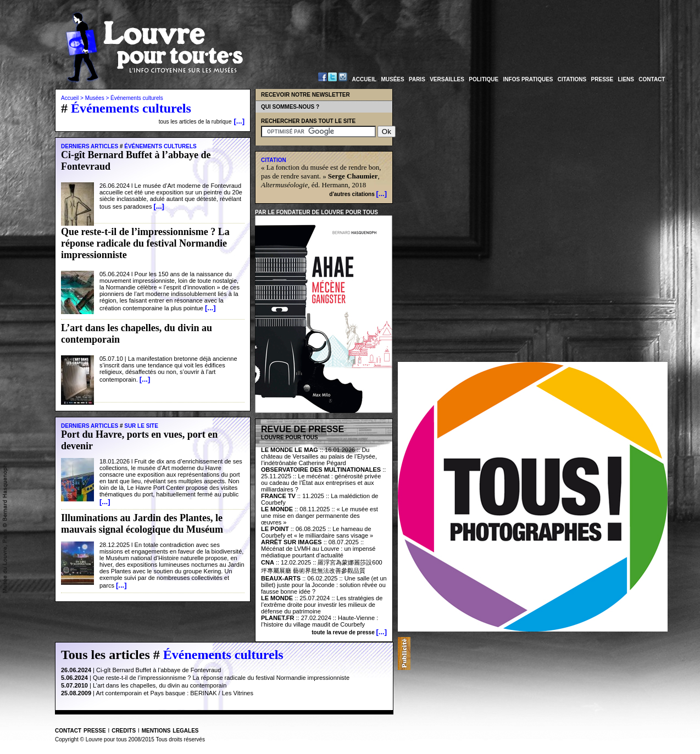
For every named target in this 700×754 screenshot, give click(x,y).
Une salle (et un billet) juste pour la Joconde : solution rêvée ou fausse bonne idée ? (324, 585)
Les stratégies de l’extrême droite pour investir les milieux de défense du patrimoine (322, 605)
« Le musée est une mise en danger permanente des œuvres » (320, 516)
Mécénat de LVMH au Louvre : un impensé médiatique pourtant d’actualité (318, 552)
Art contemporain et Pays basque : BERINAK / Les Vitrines (174, 693)
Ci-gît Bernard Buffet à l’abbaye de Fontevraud (159, 670)
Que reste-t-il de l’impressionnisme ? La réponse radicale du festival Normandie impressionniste (221, 678)
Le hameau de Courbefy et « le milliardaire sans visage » (317, 532)
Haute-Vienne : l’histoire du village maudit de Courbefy (320, 621)
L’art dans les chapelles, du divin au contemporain (160, 685)
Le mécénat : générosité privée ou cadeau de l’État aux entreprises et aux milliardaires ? (321, 483)
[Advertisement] (539, 654)
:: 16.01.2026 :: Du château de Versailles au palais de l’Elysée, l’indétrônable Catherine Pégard (319, 456)
